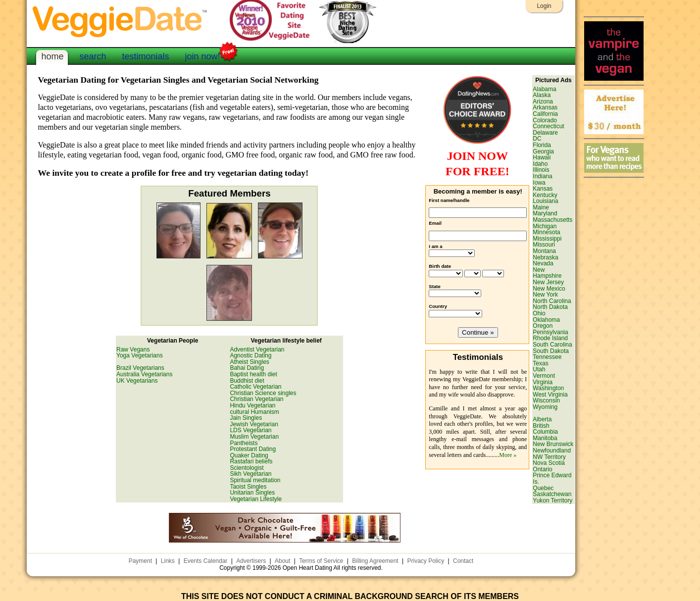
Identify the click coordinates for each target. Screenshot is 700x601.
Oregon (543, 326)
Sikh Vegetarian (250, 474)
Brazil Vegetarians (140, 368)
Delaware (545, 133)
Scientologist (247, 468)
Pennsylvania (550, 332)
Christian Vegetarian (256, 399)
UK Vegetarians (137, 381)
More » (508, 455)
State (434, 286)
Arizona (543, 101)
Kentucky (545, 195)
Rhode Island (550, 338)
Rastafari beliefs (251, 461)
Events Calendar (206, 561)
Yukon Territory (552, 501)
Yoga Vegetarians (140, 355)
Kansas (543, 189)
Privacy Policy (425, 561)
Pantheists (244, 443)
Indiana (542, 176)
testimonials (145, 56)
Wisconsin (546, 401)
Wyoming (545, 407)
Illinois (541, 170)
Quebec (543, 488)
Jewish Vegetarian (254, 424)
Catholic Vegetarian (255, 387)
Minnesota (546, 232)
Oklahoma (546, 320)
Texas (540, 363)
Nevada (543, 263)
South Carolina (552, 345)
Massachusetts (552, 220)
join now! (203, 55)
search (93, 56)
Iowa (539, 183)
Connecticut (548, 126)
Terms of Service (321, 561)
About (282, 561)
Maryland (545, 213)
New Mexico (549, 289)
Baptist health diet (253, 374)
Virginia (543, 382)
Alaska (542, 95)
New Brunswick (553, 444)
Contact (463, 561)
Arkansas (545, 107)
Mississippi (547, 239)
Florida (542, 145)
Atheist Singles (249, 362)
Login (544, 6)
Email (435, 223)
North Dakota (550, 307)
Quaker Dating (249, 455)
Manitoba (545, 438)
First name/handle (449, 200)
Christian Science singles (263, 393)
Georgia (543, 151)
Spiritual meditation (255, 480)
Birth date (440, 266)
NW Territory (549, 457)
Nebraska (545, 257)
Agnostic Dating (250, 355)
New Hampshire (547, 273)
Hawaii (542, 157)
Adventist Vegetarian (257, 350)
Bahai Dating (247, 368)
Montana (544, 251)
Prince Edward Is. (552, 478)
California (545, 114)
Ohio (539, 313)
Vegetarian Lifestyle (256, 499)
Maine (541, 207)
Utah (539, 369)
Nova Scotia (549, 463)
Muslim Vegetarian (254, 437)
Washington (548, 388)
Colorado (545, 120)
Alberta (542, 419)
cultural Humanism (254, 412)
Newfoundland (552, 451)
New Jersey (548, 282)
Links (168, 561)
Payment (140, 561)
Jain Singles (246, 418)
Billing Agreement (375, 561)
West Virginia (550, 395)
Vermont (544, 376)
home (52, 56)
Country (438, 306)
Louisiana (545, 201)
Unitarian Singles (252, 493)
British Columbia (545, 429)
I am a (435, 246)
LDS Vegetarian (250, 430)
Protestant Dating (253, 449)
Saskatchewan (552, 494)
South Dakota (551, 351)
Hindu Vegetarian (252, 405)
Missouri (544, 245)
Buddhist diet (247, 381)
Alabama (544, 89)
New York (545, 295)
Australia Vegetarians (144, 374)
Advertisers (251, 561)
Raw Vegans (133, 350)
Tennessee (547, 357)
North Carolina (552, 301)
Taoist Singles (248, 487)
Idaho (540, 164)
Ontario (542, 469)
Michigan (545, 226)
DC (537, 139)
